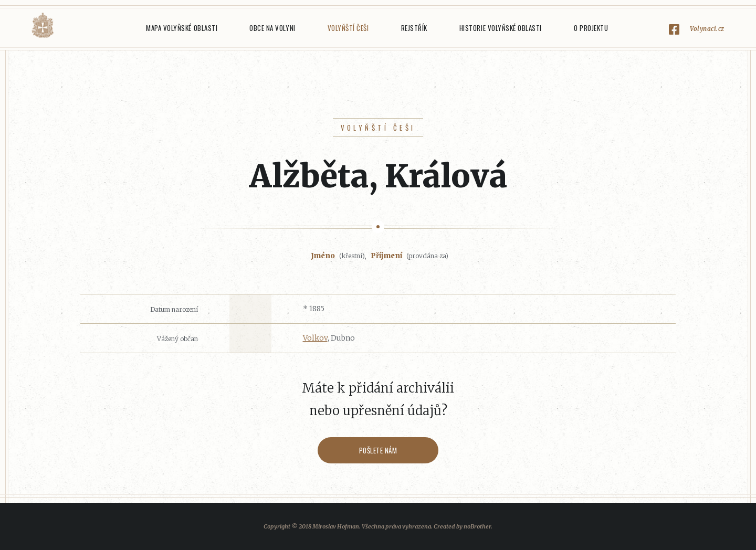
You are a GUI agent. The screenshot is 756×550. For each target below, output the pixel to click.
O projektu (591, 28)
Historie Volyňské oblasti (501, 28)
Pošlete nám (378, 450)
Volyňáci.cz (43, 25)
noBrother (477, 526)
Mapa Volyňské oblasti (182, 28)
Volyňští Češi (348, 28)
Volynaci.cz (707, 29)
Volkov (315, 338)
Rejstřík (414, 28)
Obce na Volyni (272, 28)
